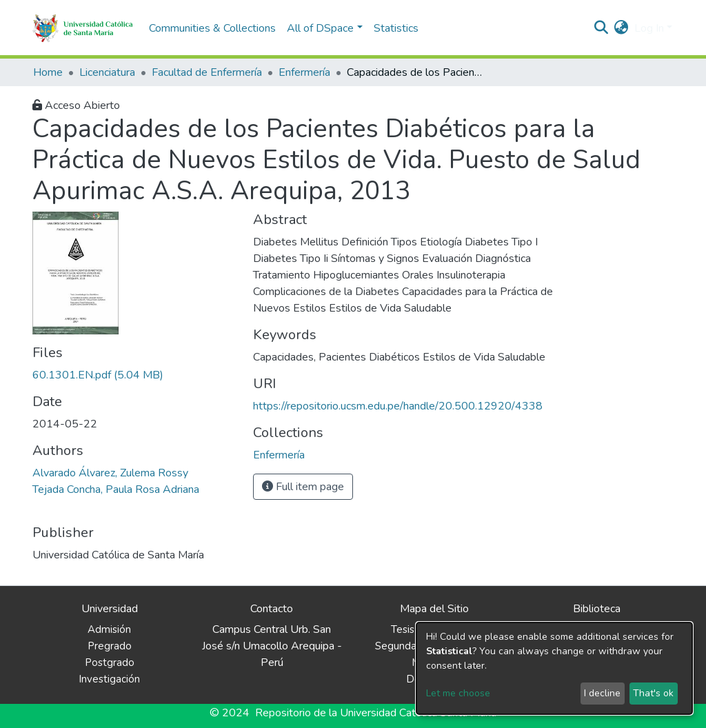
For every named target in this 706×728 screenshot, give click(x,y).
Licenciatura (107, 72)
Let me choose (458, 693)
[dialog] (554, 668)
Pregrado (110, 646)
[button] (622, 28)
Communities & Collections (212, 28)
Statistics (396, 28)
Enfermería (304, 72)
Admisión (109, 629)
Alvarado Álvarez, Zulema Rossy (110, 473)
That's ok (653, 693)
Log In (649, 28)
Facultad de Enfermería (207, 72)
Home (48, 72)
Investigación (109, 679)
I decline (602, 693)
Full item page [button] (303, 487)
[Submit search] (602, 28)
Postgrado (110, 663)
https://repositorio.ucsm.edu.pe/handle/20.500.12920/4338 (398, 406)
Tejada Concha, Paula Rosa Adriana (116, 489)
